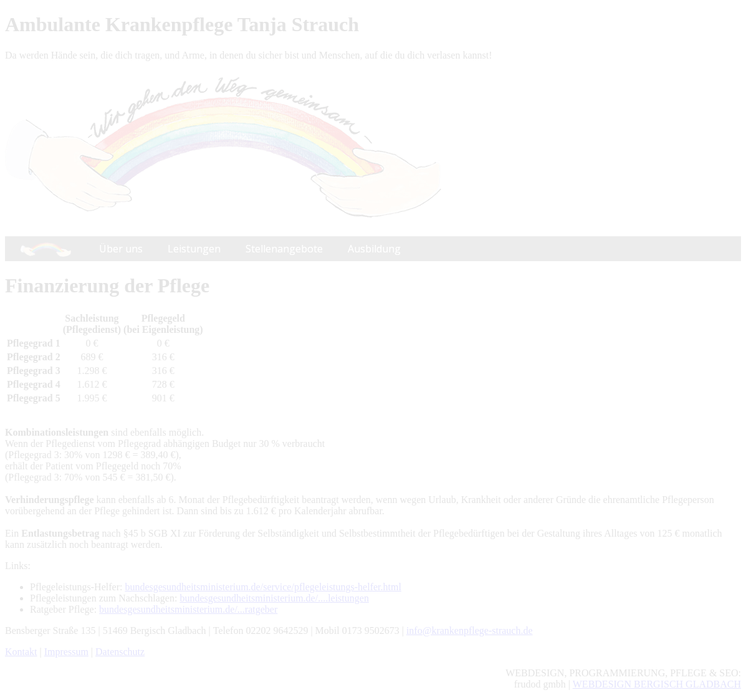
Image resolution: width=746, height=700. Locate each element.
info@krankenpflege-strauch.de (470, 630)
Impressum (66, 652)
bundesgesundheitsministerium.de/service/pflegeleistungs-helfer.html (263, 587)
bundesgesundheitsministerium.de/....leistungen (274, 598)
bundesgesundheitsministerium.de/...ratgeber (188, 609)
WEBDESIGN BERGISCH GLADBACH (657, 684)
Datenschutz (120, 652)
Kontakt (21, 652)
